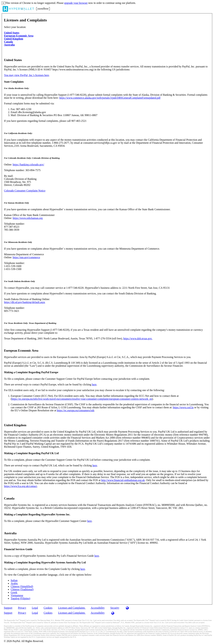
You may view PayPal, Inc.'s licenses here (26, 75)
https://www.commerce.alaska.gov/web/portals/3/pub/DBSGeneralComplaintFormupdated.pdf (110, 98)
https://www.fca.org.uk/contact (20, 486)
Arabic (14, 583)
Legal (35, 608)
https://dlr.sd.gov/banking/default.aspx (25, 302)
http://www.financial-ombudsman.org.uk (123, 480)
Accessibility (98, 608)
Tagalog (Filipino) (20, 598)
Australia (9, 45)
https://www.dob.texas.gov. (138, 338)
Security (115, 608)
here (94, 384)
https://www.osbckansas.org (28, 218)
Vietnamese (17, 595)
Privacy (22, 608)
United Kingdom (14, 39)
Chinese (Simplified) (22, 586)
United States (12, 33)
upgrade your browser (76, 3)
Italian (14, 580)
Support (8, 608)
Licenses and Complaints (72, 608)
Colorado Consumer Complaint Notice (25, 191)
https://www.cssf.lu (183, 407)
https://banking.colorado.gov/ (28, 165)
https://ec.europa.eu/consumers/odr (75, 410)
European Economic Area (19, 36)
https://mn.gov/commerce (26, 257)
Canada (8, 42)
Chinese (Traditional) (22, 589)
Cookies (48, 608)
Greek (14, 592)
